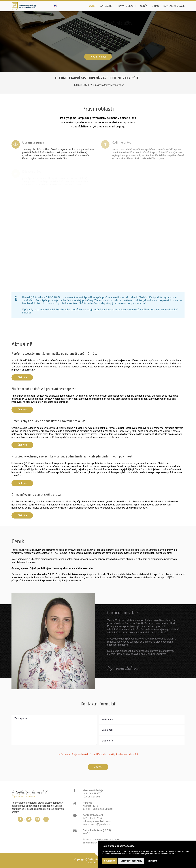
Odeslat (98, 767)
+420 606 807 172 (82, 85)
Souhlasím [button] (110, 861)
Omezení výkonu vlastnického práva (36, 495)
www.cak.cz (75, 581)
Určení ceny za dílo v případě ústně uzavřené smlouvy (48, 421)
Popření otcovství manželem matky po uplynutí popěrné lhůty (54, 354)
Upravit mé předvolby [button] (131, 861)
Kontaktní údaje (174, 6)
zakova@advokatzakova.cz (110, 85)
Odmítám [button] (152, 861)
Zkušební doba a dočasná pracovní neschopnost (44, 389)
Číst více (22, 377)
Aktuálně (106, 6)
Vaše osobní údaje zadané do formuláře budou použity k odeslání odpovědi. (98, 754)
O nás (155, 6)
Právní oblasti (126, 6)
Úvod (92, 6)
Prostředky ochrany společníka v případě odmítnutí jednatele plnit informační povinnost (72, 456)
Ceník (144, 6)
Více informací (98, 57)
